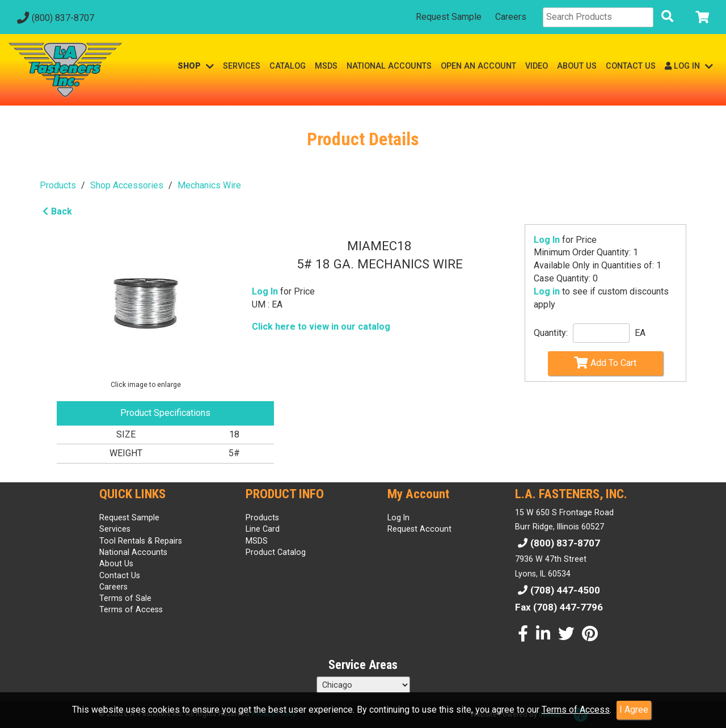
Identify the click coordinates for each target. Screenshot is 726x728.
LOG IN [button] (689, 66)
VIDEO (537, 66)
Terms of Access (576, 710)
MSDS (326, 66)
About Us (116, 563)
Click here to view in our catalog (321, 327)
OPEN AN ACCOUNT (478, 66)
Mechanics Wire (209, 185)
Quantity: (551, 333)
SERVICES (242, 66)
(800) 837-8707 (54, 18)
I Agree (634, 710)
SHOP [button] (196, 66)
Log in (547, 291)
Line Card (263, 529)
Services (115, 529)
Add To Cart (605, 363)
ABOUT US (577, 66)
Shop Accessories (127, 185)
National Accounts (133, 552)
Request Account (419, 529)
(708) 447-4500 (558, 590)
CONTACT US (631, 66)
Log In (547, 240)
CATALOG (288, 66)
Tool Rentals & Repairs (141, 541)
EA (640, 333)
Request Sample (449, 17)
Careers (511, 17)
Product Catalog (276, 552)
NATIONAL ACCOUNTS (389, 66)
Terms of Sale (125, 598)
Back (56, 211)
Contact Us (120, 575)
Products (58, 185)
